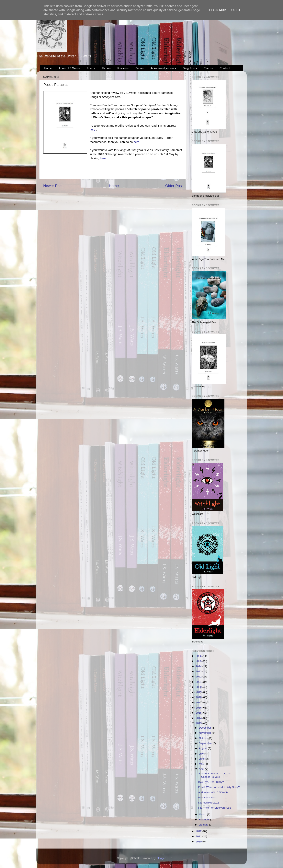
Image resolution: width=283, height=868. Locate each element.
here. (103, 158)
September (206, 743)
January (204, 825)
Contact (225, 68)
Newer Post (53, 186)
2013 (199, 723)
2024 (199, 666)
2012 (199, 831)
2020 (199, 687)
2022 (199, 677)
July (202, 754)
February (205, 820)
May (202, 764)
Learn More (218, 10)
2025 (199, 661)
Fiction (106, 68)
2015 (199, 713)
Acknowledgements (163, 68)
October (204, 738)
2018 (199, 697)
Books (140, 68)
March (203, 814)
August (203, 748)
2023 (199, 671)
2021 (199, 682)
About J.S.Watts (69, 68)
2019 (199, 692)
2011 (199, 836)
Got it (236, 10)
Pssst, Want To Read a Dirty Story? (219, 787)
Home (48, 68)
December (205, 728)
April (202, 769)
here (93, 130)
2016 (199, 708)
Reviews (123, 68)
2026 (199, 656)
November (205, 733)
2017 (199, 703)
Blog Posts (190, 68)
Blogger (161, 858)
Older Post (174, 186)
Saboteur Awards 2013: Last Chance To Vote (215, 775)
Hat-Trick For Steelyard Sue (215, 808)
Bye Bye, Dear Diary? (211, 782)
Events (208, 68)
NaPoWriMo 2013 (209, 803)
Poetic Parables (208, 798)
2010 (199, 842)
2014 (199, 718)
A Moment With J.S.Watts (213, 792)
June (202, 759)
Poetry (91, 68)
